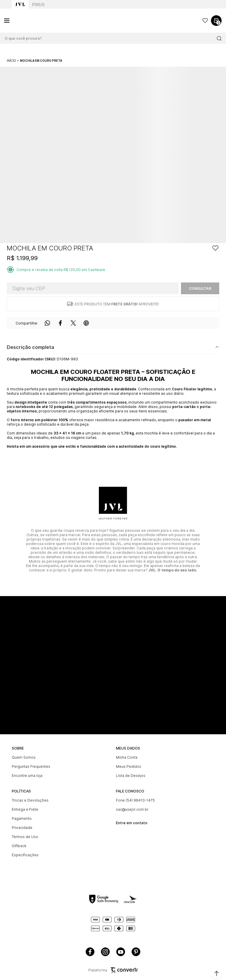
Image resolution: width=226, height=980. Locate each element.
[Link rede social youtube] (121, 952)
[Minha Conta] (165, 757)
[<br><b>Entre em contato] (165, 821)
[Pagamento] (61, 818)
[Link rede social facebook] (90, 952)
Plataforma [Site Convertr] (113, 970)
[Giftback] (61, 846)
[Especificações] (61, 855)
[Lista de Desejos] (165, 776)
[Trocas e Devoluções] (61, 800)
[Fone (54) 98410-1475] (165, 800)
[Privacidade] (61, 828)
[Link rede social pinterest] (136, 952)
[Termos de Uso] (61, 837)
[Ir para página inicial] (11, 61)
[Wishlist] (205, 21)
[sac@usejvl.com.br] (165, 809)
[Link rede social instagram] (105, 952)
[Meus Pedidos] (165, 766)
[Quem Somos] (61, 757)
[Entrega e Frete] (61, 809)
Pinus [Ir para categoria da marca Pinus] (38, 5)
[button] (217, 974)
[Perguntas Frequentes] (61, 766)
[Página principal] (32, 21)
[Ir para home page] (20, 4)
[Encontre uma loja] (61, 776)
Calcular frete (200, 288)
